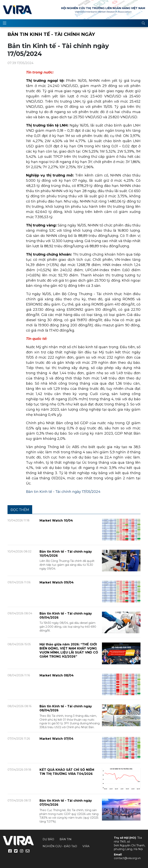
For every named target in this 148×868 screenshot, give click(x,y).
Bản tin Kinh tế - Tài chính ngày (51, 34)
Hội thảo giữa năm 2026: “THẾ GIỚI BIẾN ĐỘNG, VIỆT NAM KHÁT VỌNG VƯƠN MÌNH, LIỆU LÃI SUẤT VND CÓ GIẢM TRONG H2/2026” (69, 650)
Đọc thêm (20, 510)
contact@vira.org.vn (127, 858)
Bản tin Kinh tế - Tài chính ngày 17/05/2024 (63, 492)
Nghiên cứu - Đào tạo (60, 846)
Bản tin (66, 839)
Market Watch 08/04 (57, 675)
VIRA (17, 10)
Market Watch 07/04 (56, 739)
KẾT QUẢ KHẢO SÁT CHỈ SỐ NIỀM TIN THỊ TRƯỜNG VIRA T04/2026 (67, 772)
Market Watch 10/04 (56, 521)
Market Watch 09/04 (57, 582)
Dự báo (48, 839)
